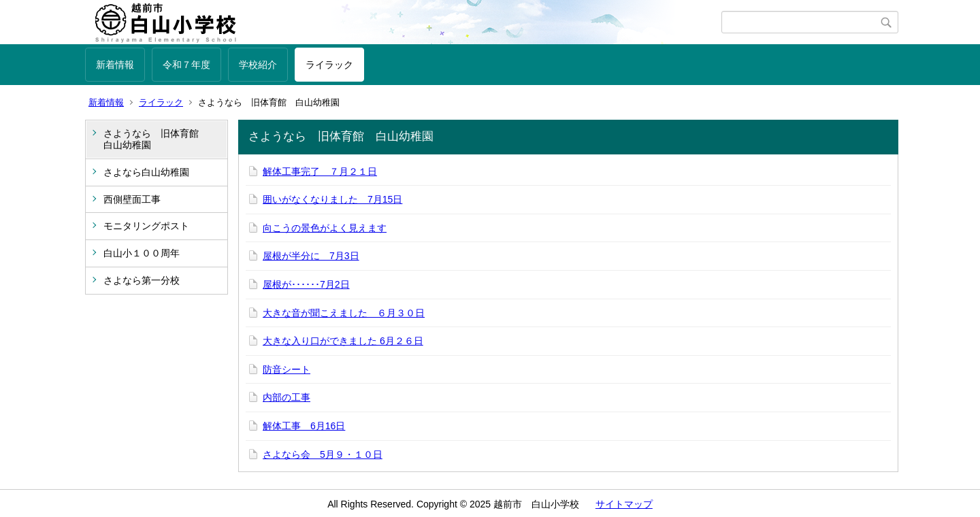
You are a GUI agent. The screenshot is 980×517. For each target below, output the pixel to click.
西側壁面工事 (132, 199)
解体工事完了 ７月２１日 (320, 171)
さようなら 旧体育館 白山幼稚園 (156, 139)
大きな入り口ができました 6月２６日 (343, 341)
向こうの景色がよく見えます (325, 228)
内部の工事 (287, 397)
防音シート (287, 369)
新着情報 (115, 65)
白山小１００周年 (142, 253)
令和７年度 (186, 65)
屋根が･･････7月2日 (306, 284)
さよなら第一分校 (142, 280)
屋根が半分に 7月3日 (311, 256)
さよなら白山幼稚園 (146, 172)
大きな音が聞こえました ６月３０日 (344, 313)
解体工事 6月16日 (304, 426)
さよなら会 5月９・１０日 (323, 454)
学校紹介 (258, 65)
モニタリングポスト (146, 226)
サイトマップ (624, 504)
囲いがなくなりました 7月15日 (332, 199)
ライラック (329, 65)
